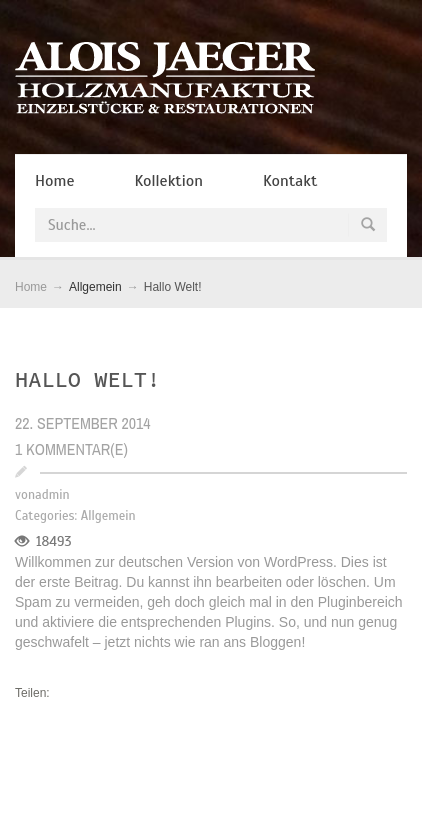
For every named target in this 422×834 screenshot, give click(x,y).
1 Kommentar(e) (71, 449)
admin (52, 495)
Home (31, 287)
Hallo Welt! (87, 379)
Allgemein (108, 516)
